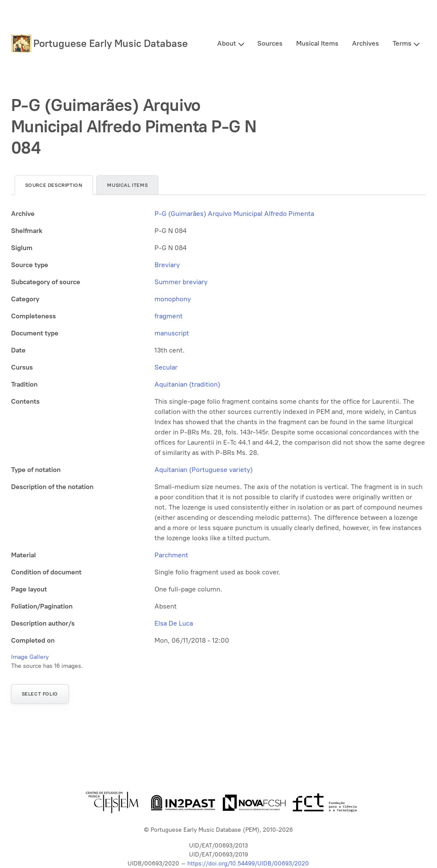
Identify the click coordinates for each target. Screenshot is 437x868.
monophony (173, 299)
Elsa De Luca (174, 623)
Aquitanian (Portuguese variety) (204, 470)
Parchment (171, 555)
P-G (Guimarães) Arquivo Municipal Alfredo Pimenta (234, 214)
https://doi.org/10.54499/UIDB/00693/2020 (248, 864)
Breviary (167, 265)
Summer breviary (181, 282)
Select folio (40, 694)
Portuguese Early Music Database (111, 43)
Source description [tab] (54, 185)
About (227, 43)
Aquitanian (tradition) (187, 384)
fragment (169, 316)
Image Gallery (30, 657)
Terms (402, 43)
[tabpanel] (219, 427)
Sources (270, 43)
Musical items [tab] (127, 185)
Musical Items (317, 43)
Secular (166, 367)
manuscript (172, 333)
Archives (366, 43)
